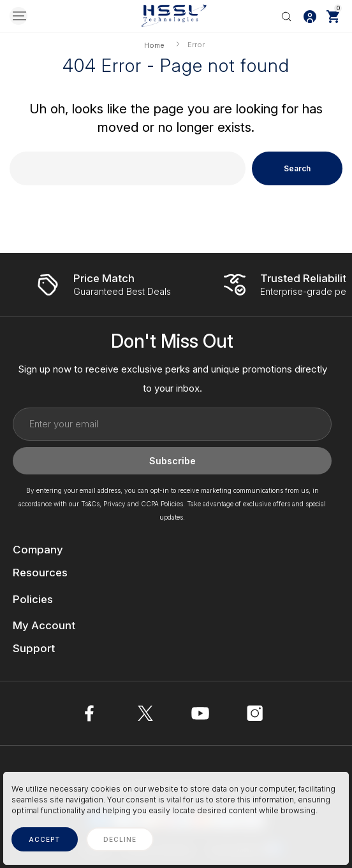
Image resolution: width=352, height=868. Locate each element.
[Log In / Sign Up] (310, 16)
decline (120, 839)
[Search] (286, 16)
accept (45, 839)
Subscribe (172, 461)
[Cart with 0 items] (333, 16)
